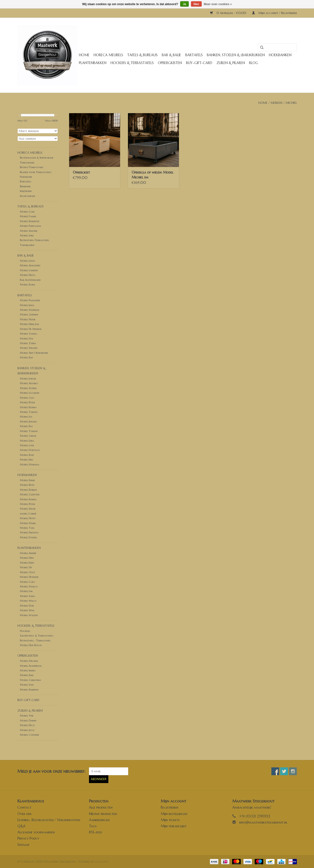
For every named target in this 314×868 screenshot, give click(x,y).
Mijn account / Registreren (274, 13)
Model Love (27, 445)
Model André (28, 553)
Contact (24, 807)
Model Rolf (27, 455)
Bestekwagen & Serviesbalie (37, 158)
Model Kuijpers (29, 690)
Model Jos (26, 417)
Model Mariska (30, 464)
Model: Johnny (29, 314)
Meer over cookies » (218, 4)
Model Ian (26, 591)
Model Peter (27, 402)
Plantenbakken (93, 63)
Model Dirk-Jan (29, 324)
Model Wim (27, 610)
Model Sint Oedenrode (34, 353)
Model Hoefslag (30, 450)
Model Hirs (27, 558)
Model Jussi (27, 730)
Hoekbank (26, 177)
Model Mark (28, 523)
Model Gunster (30, 494)
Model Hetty (28, 518)
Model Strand (29, 348)
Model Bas (26, 426)
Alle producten (101, 807)
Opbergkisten (170, 63)
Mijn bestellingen (174, 814)
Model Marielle (30, 310)
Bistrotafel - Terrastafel (35, 640)
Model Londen (29, 270)
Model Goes (27, 582)
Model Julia (27, 305)
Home (84, 55)
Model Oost (27, 572)
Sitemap (23, 845)
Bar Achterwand (30, 280)
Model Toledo (29, 412)
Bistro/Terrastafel (32, 167)
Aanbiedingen (99, 820)
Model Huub (28, 319)
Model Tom (27, 528)
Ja (184, 4)
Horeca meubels (108, 55)
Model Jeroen (28, 421)
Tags (93, 826)
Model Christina (30, 680)
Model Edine (27, 480)
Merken (276, 103)
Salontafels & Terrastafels (37, 636)
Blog (254, 63)
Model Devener (29, 577)
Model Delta (28, 275)
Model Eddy (27, 563)
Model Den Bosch (31, 645)
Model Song (27, 596)
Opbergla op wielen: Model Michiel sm (152, 175)
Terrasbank (27, 163)
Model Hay (27, 339)
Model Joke (27, 235)
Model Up (26, 567)
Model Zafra (28, 343)
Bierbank (25, 186)
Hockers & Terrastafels (132, 63)
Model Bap (26, 357)
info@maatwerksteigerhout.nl (263, 822)
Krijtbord (26, 191)
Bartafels (194, 55)
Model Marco (29, 586)
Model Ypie (27, 716)
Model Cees (27, 398)
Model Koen (27, 285)
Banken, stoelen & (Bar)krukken (236, 55)
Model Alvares (29, 383)
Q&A (21, 826)
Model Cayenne (30, 735)
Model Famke (28, 216)
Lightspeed (102, 861)
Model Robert (28, 490)
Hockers (25, 631)
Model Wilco (28, 601)
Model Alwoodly (30, 265)
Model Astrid (28, 388)
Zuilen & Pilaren (231, 63)
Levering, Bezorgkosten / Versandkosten (49, 820)
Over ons (25, 814)
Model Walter (29, 615)
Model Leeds (27, 261)
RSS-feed (96, 832)
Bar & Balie (171, 55)
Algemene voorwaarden (36, 832)
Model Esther (28, 537)
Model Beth (27, 485)
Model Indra (28, 670)
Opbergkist (81, 172)
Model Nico (27, 725)
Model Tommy (29, 431)
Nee (196, 4)
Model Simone (29, 231)
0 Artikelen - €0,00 (229, 13)
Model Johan (28, 379)
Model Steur (28, 509)
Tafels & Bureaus (142, 55)
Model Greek (28, 436)
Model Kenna (28, 407)
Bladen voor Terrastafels (36, 172)
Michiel (291, 103)
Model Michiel (29, 661)
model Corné (28, 514)
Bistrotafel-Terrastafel (34, 240)
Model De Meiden (31, 329)
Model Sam (27, 685)
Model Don (27, 606)
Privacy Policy (28, 838)
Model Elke (27, 675)
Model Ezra (27, 441)
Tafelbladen (27, 245)
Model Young (29, 334)
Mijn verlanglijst (174, 826)
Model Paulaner (30, 300)
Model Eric (27, 460)
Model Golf (27, 212)
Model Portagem (30, 226)
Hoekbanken (280, 55)
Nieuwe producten (103, 814)
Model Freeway (29, 532)
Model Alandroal (31, 666)
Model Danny (28, 720)
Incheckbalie (28, 196)
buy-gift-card (199, 63)
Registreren (170, 807)
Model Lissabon (30, 393)
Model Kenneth (30, 221)
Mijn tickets (170, 820)
